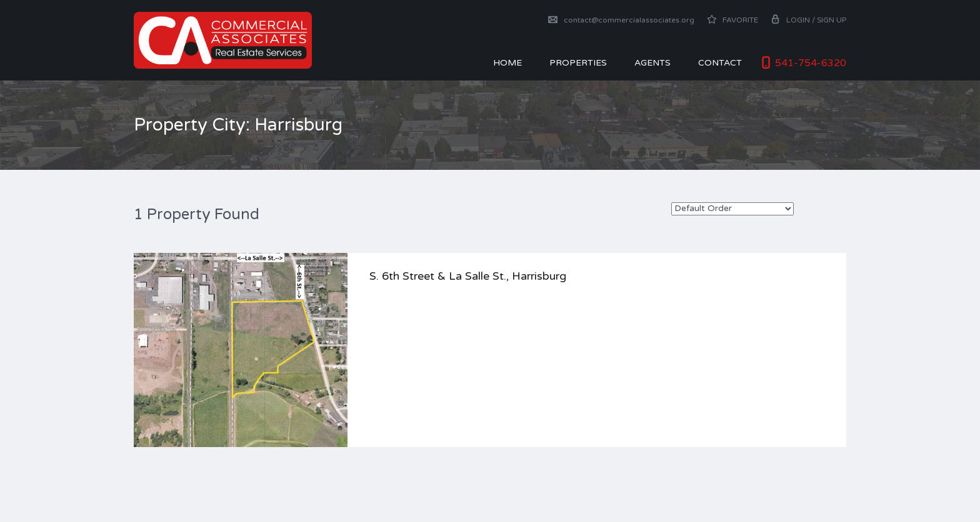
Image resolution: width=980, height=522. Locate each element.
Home (507, 63)
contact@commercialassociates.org (621, 20)
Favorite (732, 20)
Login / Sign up (808, 20)
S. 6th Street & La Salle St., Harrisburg (468, 276)
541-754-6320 (811, 63)
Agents (652, 63)
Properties (578, 63)
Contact (720, 63)
